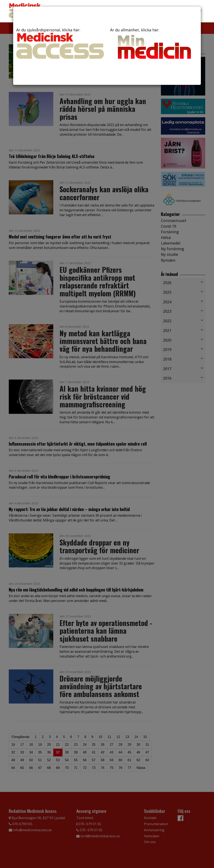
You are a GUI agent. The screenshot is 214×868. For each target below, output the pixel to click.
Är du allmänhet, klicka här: (154, 44)
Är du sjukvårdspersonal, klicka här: (60, 43)
